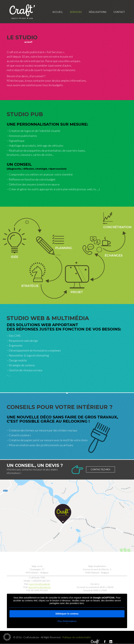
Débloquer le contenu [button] (67, 614)
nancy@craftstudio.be (40, 584)
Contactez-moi (100, 469)
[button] (7, 637)
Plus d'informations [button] (67, 621)
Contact (119, 12)
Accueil (58, 12)
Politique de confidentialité (76, 637)
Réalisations (98, 12)
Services (76, 12)
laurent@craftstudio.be (40, 587)
